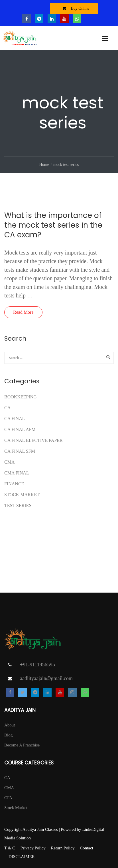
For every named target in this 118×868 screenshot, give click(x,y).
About (10, 725)
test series (18, 505)
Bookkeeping (21, 397)
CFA (8, 798)
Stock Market (22, 495)
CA (7, 408)
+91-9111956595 (37, 665)
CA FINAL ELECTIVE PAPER (33, 440)
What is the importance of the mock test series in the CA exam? (53, 225)
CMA (9, 462)
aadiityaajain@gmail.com (46, 678)
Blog (8, 735)
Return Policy (63, 848)
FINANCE (14, 484)
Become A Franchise (22, 745)
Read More (23, 312)
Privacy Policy (33, 848)
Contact (87, 848)
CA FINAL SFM (20, 451)
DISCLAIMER (22, 857)
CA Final (15, 419)
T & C (10, 848)
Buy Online (75, 8)
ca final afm (20, 429)
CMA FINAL (17, 473)
